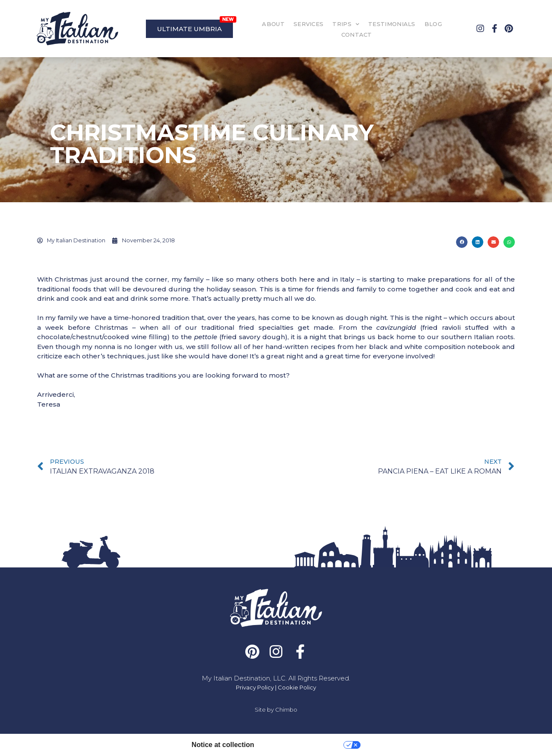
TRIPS (346, 24)
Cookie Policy (297, 687)
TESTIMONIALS (392, 24)
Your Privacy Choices (303, 745)
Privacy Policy (255, 687)
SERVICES (308, 24)
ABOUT (273, 24)
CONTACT (357, 35)
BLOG (433, 24)
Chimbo (286, 709)
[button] (462, 242)
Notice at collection (223, 745)
